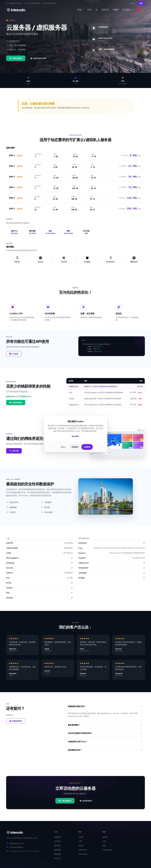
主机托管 (105, 10)
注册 (141, 3)
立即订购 (14, 454)
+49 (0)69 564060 (16, 850)
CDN (89, 10)
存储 (80, 10)
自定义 (62, 447)
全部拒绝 (75, 447)
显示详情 (75, 437)
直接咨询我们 (16, 724)
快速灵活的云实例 (38, 58)
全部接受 (88, 447)
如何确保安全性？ (105, 753)
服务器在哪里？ (105, 728)
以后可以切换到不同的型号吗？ (105, 736)
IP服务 (116, 10)
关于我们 (127, 10)
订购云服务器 (16, 58)
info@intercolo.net (16, 846)
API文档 (14, 357)
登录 (132, 3)
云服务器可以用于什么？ (105, 744)
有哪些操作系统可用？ (105, 709)
